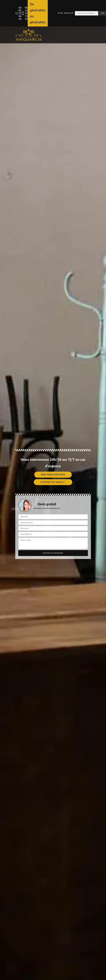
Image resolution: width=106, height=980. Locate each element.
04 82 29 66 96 (17, 13)
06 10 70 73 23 (23, 13)
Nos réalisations (53, 475)
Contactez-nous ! (53, 482)
